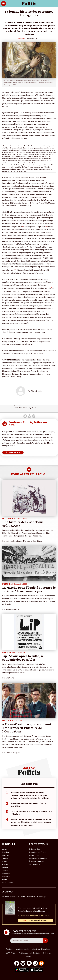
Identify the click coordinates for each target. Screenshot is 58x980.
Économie (6, 873)
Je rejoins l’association (38, 858)
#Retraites (31, 897)
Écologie (6, 855)
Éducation (6, 877)
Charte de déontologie (41, 949)
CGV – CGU (11, 953)
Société (5, 858)
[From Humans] (41, 964)
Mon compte (34, 864)
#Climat (6, 897)
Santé (5, 880)
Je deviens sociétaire (37, 852)
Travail (5, 870)
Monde (5, 867)
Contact (9, 949)
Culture (5, 864)
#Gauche (22, 897)
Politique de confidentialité (29, 953)
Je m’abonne (34, 855)
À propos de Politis (37, 861)
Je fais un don (34, 849)
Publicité (47, 953)
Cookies (28, 957)
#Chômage (41, 897)
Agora (5, 849)
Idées (5, 861)
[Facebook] (17, 964)
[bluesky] (23, 964)
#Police (13, 897)
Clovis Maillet (21, 39)
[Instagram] (35, 964)
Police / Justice (8, 883)
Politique (6, 852)
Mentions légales (22, 949)
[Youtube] (29, 964)
